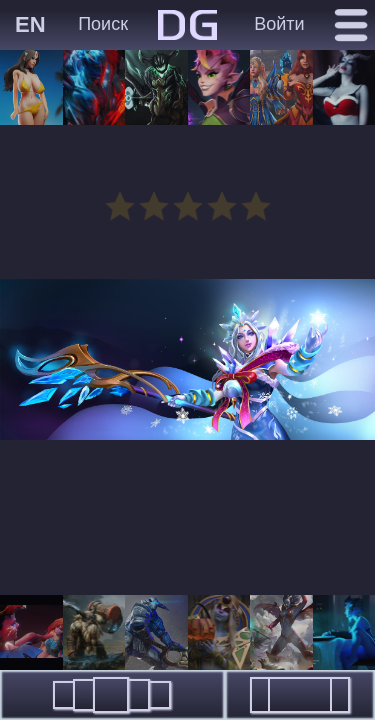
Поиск (103, 24)
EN (30, 24)
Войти (279, 24)
